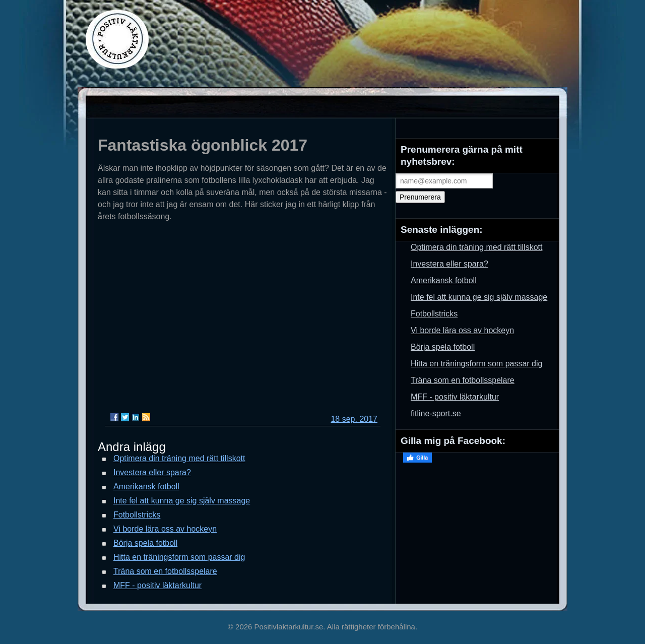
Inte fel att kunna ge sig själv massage (182, 501)
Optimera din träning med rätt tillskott (179, 458)
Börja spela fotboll (145, 543)
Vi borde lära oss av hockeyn (165, 529)
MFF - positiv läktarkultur (157, 585)
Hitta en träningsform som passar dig (179, 557)
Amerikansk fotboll (146, 487)
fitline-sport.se (436, 413)
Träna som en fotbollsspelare (165, 571)
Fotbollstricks (137, 515)
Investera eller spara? (152, 472)
